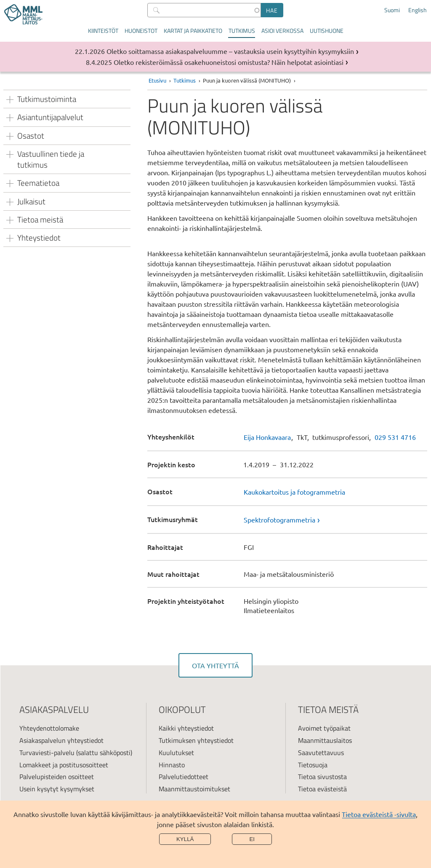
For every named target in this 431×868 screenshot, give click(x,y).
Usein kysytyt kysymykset (57, 789)
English (418, 10)
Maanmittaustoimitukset (194, 789)
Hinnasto (172, 765)
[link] (335, 520)
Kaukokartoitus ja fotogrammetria (294, 492)
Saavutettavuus (321, 753)
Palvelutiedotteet (184, 777)
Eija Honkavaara (267, 437)
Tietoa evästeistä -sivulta (379, 814)
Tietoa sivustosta (322, 777)
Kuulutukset (176, 753)
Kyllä (185, 839)
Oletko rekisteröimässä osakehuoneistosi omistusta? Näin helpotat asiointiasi (229, 62)
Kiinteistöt (103, 31)
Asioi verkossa (282, 31)
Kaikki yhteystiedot (186, 728)
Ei (252, 839)
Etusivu (157, 80)
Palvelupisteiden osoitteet (57, 777)
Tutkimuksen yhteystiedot (196, 740)
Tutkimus (242, 31)
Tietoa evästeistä (322, 789)
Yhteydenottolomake (49, 728)
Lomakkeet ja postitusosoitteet (64, 765)
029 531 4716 (395, 437)
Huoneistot (141, 31)
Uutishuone (327, 31)
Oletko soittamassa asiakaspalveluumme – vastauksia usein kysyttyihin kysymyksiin (230, 51)
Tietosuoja (313, 765)
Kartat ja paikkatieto (193, 31)
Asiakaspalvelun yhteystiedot (61, 740)
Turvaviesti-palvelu (47, 753)
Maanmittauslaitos (325, 740)
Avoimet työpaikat (324, 728)
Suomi (392, 10)
